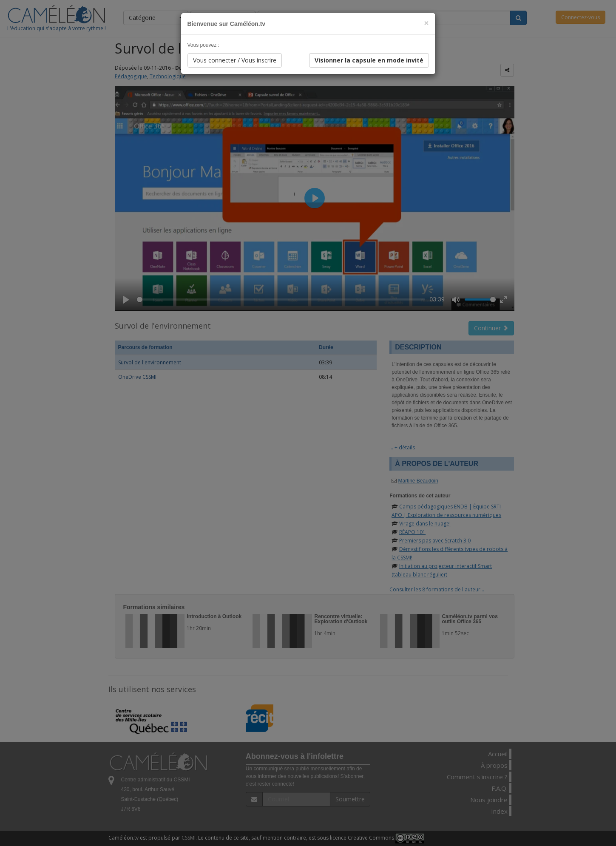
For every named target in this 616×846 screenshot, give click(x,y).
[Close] (426, 23)
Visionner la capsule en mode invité (369, 60)
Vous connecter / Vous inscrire (235, 60)
